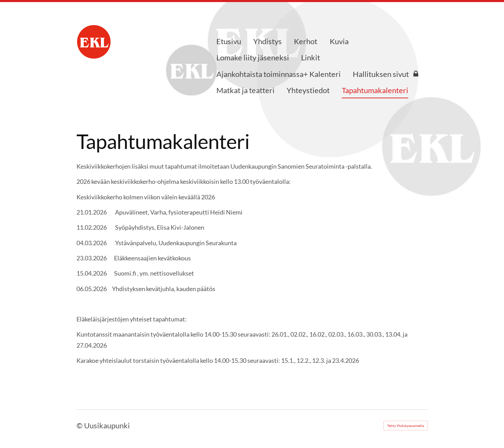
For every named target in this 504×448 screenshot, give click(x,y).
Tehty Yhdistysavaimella (406, 426)
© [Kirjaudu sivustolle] (80, 425)
